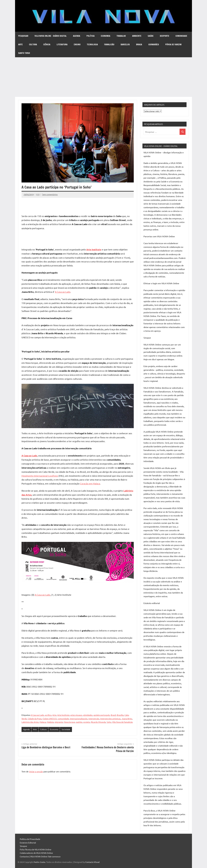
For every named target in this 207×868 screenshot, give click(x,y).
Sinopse (23, 846)
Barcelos (125, 44)
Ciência (47, 44)
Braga (139, 44)
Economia (106, 36)
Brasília (120, 715)
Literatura (62, 44)
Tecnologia (92, 44)
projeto (87, 722)
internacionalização (79, 719)
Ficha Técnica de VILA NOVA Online (36, 849)
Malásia (50, 722)
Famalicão (109, 44)
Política (90, 36)
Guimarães (154, 44)
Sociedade (69, 729)
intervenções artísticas (110, 719)
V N (38, 194)
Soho (109, 722)
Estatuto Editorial (28, 843)
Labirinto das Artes (30, 722)
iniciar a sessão (36, 772)
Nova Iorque (69, 722)
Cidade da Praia (35, 719)
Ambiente (137, 36)
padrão (79, 722)
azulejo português (102, 715)
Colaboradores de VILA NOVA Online (36, 853)
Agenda (77, 36)
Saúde (151, 36)
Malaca (43, 722)
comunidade (63, 719)
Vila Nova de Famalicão (123, 722)
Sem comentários (50, 194)
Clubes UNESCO (50, 719)
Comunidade (181, 36)
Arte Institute (63, 715)
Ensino (77, 44)
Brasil (113, 715)
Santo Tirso (24, 53)
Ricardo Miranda (98, 722)
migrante (59, 722)
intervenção (94, 719)
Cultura (33, 44)
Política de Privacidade (30, 839)
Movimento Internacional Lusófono (40, 476)
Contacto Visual (92, 862)
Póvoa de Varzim (173, 44)
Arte (20, 44)
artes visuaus (76, 715)
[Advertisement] (103, 77)
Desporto (164, 36)
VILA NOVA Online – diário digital (51, 36)
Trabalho (121, 36)
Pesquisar (23, 36)
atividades (88, 715)
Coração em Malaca (90, 483)
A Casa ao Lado (63, 292)
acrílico (48, 715)
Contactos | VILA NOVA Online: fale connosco (40, 856)
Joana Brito (127, 719)
